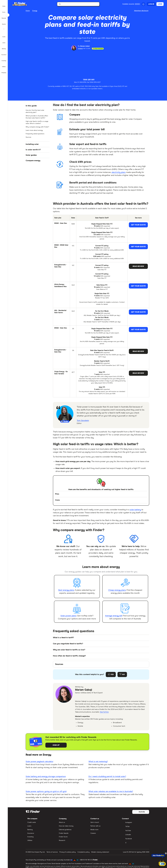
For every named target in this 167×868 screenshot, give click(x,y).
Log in (151, 4)
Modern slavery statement (100, 852)
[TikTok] (135, 827)
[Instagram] (135, 823)
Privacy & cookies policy (68, 852)
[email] (77, 697)
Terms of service (52, 852)
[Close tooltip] (166, 853)
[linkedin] (82, 697)
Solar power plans (68, 616)
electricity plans (119, 172)
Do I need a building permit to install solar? (107, 777)
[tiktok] (87, 697)
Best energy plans (66, 590)
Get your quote (138, 225)
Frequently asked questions (35, 134)
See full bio (104, 712)
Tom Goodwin (83, 421)
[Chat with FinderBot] (162, 863)
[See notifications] (143, 4)
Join (160, 4)
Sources (28, 137)
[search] (79, 5)
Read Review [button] (138, 266)
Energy (35, 11)
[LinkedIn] (135, 835)
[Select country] (141, 812)
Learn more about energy (34, 130)
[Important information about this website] (142, 11)
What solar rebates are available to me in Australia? (111, 791)
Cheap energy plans (117, 590)
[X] (135, 843)
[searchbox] (78, 4)
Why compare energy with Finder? (37, 127)
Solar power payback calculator (40, 762)
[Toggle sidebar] (8, 15)
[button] (4, 5)
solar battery (135, 510)
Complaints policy (83, 852)
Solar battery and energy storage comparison (46, 777)
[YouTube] (135, 831)
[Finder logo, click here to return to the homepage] (23, 4)
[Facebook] (135, 839)
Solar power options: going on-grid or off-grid (46, 791)
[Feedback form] (101, 674)
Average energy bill (114, 616)
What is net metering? (98, 762)
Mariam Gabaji (84, 690)
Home (28, 11)
